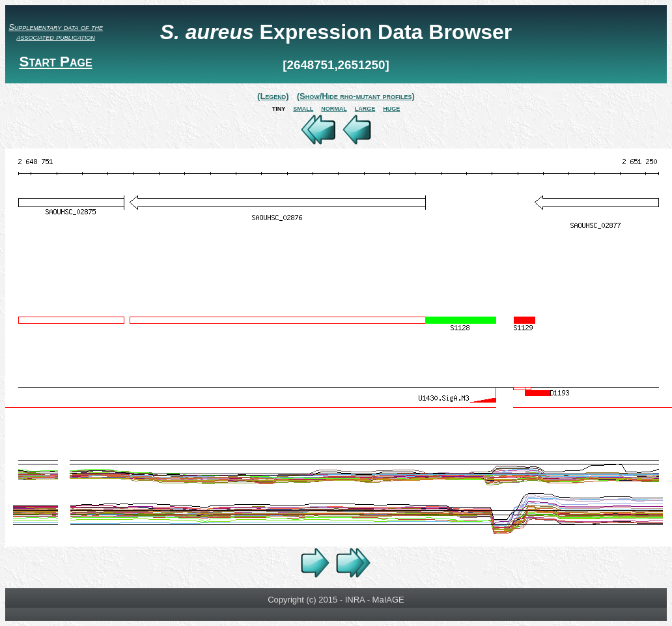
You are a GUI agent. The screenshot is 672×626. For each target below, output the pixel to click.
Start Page (55, 62)
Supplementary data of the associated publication (56, 32)
